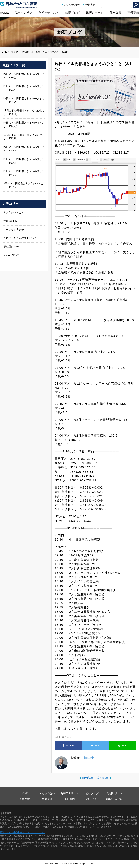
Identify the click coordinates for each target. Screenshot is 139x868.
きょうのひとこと (14, 213)
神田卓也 (88, 758)
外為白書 (115, 13)
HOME (4, 13)
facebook (68, 746)
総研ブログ (72, 13)
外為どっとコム (115, 799)
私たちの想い (24, 13)
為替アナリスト (49, 13)
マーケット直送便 (14, 230)
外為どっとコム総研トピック (20, 238)
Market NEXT (11, 255)
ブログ (15, 52)
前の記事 (88, 778)
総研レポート (95, 13)
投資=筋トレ (11, 221)
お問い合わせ (72, 5)
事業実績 (133, 13)
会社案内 (90, 5)
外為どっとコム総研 (18, 5)
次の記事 (103, 778)
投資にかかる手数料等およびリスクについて (22, 832)
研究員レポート (12, 247)
